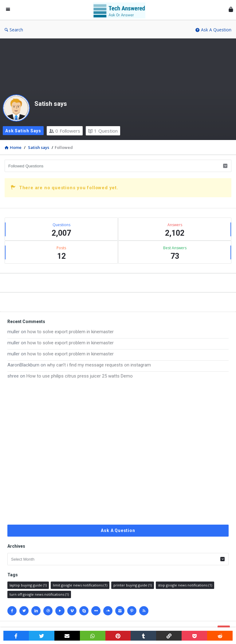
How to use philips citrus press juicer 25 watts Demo (80, 376)
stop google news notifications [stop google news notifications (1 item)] (185, 585)
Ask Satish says (23, 131)
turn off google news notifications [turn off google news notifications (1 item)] (39, 594)
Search (14, 30)
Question (103, 131)
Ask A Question (213, 30)
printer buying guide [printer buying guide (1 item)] (133, 585)
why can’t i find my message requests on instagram (99, 365)
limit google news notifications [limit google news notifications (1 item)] (80, 585)
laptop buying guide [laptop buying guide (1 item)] (28, 585)
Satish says (51, 104)
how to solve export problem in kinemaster (71, 332)
